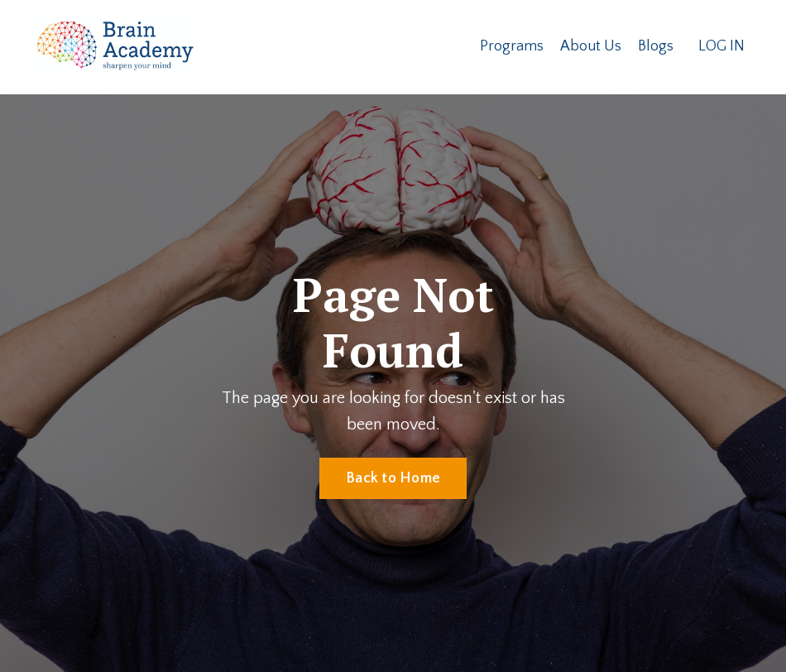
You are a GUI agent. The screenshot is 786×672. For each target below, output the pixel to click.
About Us (591, 46)
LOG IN (721, 46)
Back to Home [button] (393, 478)
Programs (512, 46)
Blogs (656, 46)
